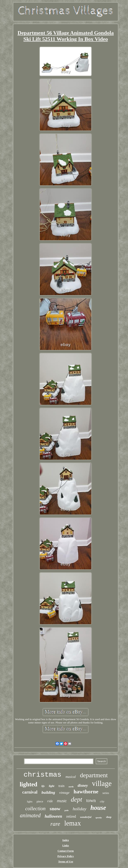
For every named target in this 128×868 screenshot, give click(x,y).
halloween (53, 816)
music (62, 801)
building (48, 792)
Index (66, 840)
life (43, 786)
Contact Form (66, 851)
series (106, 793)
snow (55, 809)
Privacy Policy (66, 856)
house (98, 808)
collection (36, 809)
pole (67, 810)
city (102, 801)
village (102, 784)
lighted (29, 784)
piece (40, 801)
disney (83, 785)
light (52, 786)
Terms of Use (66, 862)
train (61, 786)
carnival (30, 792)
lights (30, 802)
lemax (73, 823)
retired (71, 816)
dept (76, 799)
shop (109, 817)
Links (66, 845)
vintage (64, 793)
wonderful (86, 817)
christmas (42, 775)
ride (50, 801)
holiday (80, 809)
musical (71, 777)
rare (55, 824)
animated (30, 815)
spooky (99, 817)
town (91, 800)
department (94, 775)
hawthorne (86, 792)
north (71, 787)
